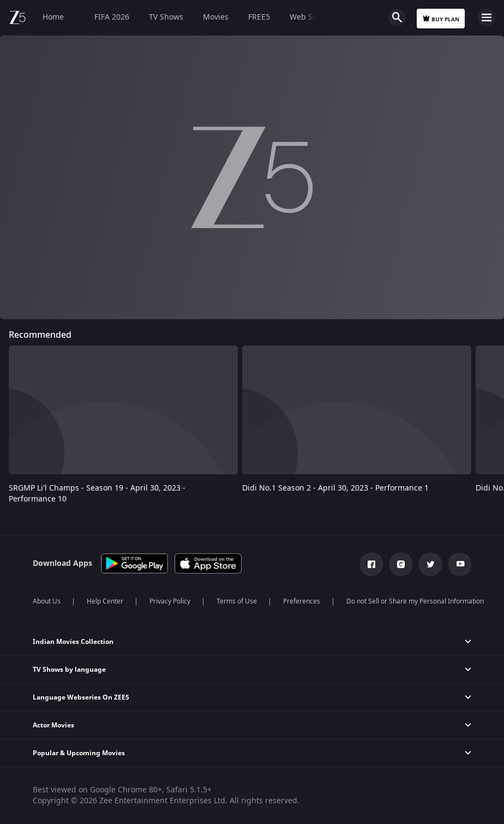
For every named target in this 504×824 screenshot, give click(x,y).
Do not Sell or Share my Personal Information (415, 601)
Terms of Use (237, 601)
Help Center (105, 601)
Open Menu (487, 17)
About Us (47, 601)
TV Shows (166, 17)
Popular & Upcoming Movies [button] (79, 753)
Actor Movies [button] (53, 725)
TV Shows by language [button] (69, 670)
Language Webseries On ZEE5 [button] (81, 697)
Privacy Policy (170, 601)
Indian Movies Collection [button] (73, 642)
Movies (216, 17)
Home (53, 17)
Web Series (310, 17)
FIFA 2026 (106, 17)
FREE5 (259, 17)
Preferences (302, 601)
